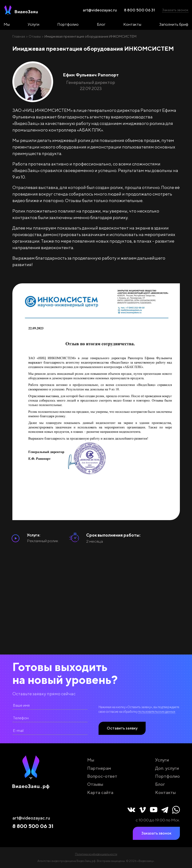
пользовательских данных (157, 712)
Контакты (132, 24)
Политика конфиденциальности (96, 854)
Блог (101, 24)
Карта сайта (100, 792)
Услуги (33, 24)
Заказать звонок (175, 10)
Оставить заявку (122, 728)
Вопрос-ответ (102, 776)
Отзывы (95, 784)
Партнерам (99, 768)
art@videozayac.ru (100, 10)
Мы (7, 24)
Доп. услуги (167, 768)
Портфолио (68, 24)
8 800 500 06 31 (139, 10)
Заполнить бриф (174, 24)
